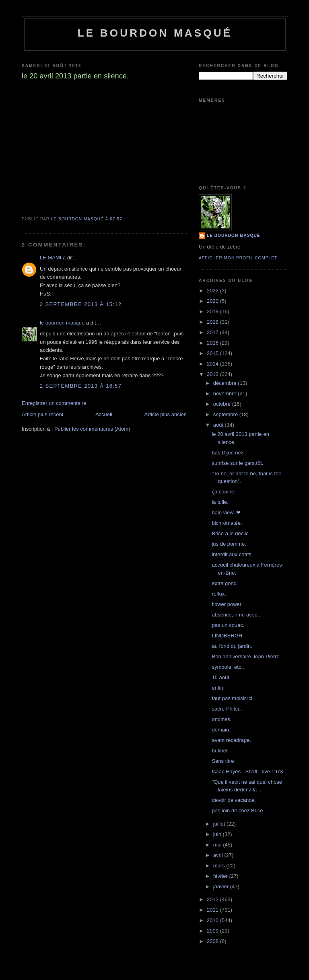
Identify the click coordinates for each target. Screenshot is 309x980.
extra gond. (225, 583)
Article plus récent (42, 414)
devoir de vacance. (234, 800)
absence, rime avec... (237, 615)
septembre (226, 414)
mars (220, 866)
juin (218, 834)
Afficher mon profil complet (238, 258)
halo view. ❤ (226, 513)
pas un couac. (228, 625)
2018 (213, 322)
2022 (213, 291)
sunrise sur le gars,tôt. (237, 463)
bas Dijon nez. (228, 453)
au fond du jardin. (232, 646)
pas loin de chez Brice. (238, 811)
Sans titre (223, 761)
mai (218, 845)
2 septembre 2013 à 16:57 (81, 386)
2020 (213, 301)
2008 (213, 941)
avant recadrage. (231, 740)
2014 (213, 364)
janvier (222, 887)
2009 (213, 931)
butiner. (220, 751)
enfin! (218, 688)
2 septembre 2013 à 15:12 (81, 304)
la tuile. (220, 502)
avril (219, 855)
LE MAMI (50, 258)
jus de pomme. (229, 544)
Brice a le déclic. (231, 533)
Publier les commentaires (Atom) (92, 429)
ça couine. (224, 492)
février (221, 876)
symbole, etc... (229, 667)
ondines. (221, 719)
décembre (226, 383)
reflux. (219, 594)
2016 (213, 343)
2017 (213, 332)
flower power (227, 604)
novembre (226, 393)
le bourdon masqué (155, 33)
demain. (221, 730)
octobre (223, 404)
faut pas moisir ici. (233, 698)
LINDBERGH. (228, 636)
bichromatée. (227, 523)
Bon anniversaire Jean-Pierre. (246, 656)
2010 (213, 920)
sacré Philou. (227, 709)
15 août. (221, 677)
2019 (213, 311)
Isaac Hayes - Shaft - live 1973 (247, 771)
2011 (213, 910)
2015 (213, 353)
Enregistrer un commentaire (54, 403)
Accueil (104, 414)
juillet (220, 824)
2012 (213, 899)
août (219, 425)
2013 (213, 374)
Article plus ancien (166, 414)
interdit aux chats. (232, 554)
